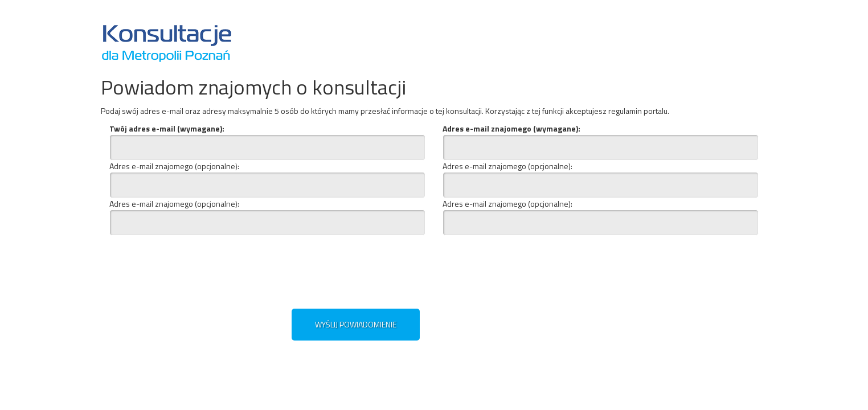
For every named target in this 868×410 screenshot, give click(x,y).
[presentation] (339, 269)
